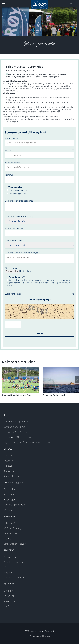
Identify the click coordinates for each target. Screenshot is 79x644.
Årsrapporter (10, 557)
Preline (7, 539)
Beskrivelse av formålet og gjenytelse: (23, 253)
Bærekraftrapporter (14, 562)
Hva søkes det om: (14, 241)
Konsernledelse (12, 476)
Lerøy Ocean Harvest (15, 544)
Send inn (39, 334)
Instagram (9, 601)
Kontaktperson (12, 138)
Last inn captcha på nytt (40, 300)
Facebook (9, 596)
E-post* (8, 151)
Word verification (13, 294)
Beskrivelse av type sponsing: (19, 201)
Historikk (8, 461)
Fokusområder (11, 523)
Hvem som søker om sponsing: (19, 216)
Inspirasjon (10, 500)
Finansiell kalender (14, 578)
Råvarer (8, 510)
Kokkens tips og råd (14, 505)
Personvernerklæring (40, 636)
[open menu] (3, 4)
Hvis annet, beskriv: (14, 229)
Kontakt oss (10, 471)
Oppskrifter (10, 489)
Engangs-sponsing (18, 194)
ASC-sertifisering (12, 528)
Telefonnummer (12, 163)
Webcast (8, 567)
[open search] (73, 4)
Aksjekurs (9, 573)
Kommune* (10, 175)
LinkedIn (8, 591)
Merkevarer (9, 466)
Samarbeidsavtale (18, 190)
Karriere (8, 456)
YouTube (8, 606)
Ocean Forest (11, 534)
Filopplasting (11, 268)
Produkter (9, 495)
